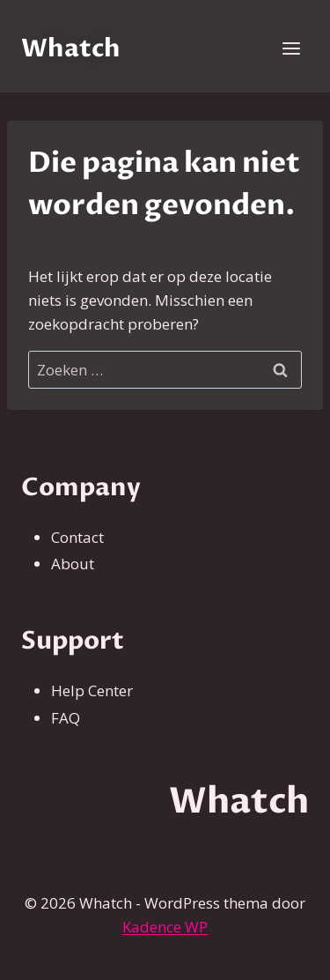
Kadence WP (165, 927)
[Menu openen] (291, 48)
